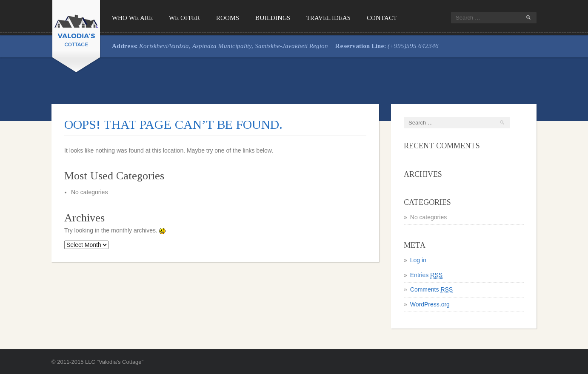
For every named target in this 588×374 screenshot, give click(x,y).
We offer (184, 18)
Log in (418, 260)
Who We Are (132, 18)
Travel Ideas (328, 18)
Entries (426, 275)
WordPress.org (430, 304)
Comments (431, 290)
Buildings (273, 18)
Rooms (228, 18)
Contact (382, 18)
